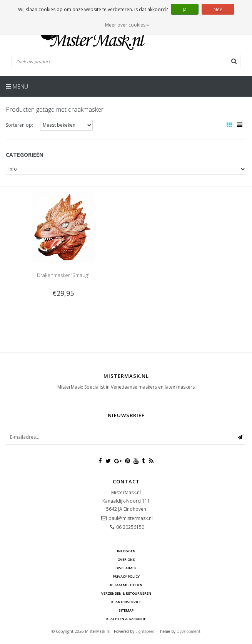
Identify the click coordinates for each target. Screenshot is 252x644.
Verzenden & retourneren (126, 593)
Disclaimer (126, 568)
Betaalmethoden (126, 585)
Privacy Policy (126, 576)
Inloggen (126, 551)
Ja (185, 9)
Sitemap (126, 610)
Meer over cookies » (127, 25)
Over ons (126, 559)
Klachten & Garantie (126, 619)
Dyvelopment (189, 631)
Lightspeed (145, 631)
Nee (218, 9)
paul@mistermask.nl (131, 518)
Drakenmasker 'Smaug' (63, 275)
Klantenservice (126, 602)
